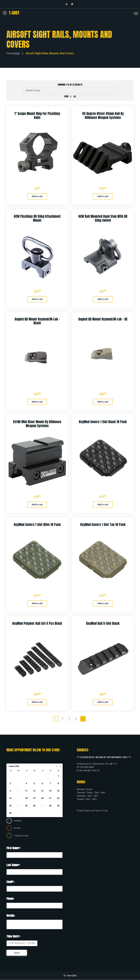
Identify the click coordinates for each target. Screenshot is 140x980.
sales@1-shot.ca (91, 770)
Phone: (10, 899)
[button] (73, 4)
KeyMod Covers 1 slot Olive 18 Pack (37, 525)
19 (34, 798)
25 (26, 806)
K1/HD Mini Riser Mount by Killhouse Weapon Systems (37, 424)
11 (26, 791)
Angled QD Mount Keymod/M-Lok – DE (103, 319)
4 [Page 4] (76, 719)
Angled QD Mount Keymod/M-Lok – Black (37, 321)
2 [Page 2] (63, 719)
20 (42, 798)
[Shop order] (70, 90)
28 (50, 806)
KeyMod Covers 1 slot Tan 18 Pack (103, 525)
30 (10, 813)
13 (42, 791)
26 (34, 806)
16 (10, 798)
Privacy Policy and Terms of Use (92, 811)
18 (26, 798)
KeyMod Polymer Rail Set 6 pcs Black (37, 623)
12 (34, 791)
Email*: (10, 882)
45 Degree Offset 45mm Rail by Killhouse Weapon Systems (103, 116)
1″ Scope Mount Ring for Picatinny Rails (37, 116)
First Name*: (13, 848)
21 (50, 798)
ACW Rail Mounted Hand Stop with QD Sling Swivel (103, 218)
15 (58, 791)
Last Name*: (13, 865)
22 (58, 798)
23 (10, 806)
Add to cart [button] (37, 196)
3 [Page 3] (69, 719)
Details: (11, 916)
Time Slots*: (13, 936)
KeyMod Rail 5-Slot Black (103, 623)
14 (50, 791)
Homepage (13, 53)
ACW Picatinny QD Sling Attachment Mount (37, 218)
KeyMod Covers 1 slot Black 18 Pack (103, 422)
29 (58, 806)
